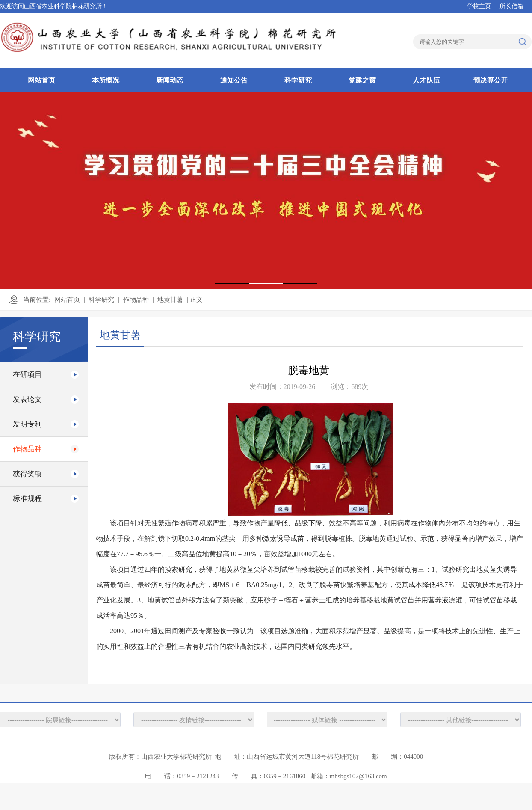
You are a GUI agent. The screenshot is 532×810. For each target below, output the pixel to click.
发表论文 (27, 399)
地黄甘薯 (170, 300)
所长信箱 (511, 6)
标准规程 (27, 499)
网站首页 (41, 80)
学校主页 (479, 6)
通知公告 (234, 80)
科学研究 (298, 80)
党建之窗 (362, 80)
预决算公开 (491, 80)
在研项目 (27, 375)
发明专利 (27, 424)
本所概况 (106, 80)
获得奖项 (27, 474)
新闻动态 (170, 80)
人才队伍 (426, 80)
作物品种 (136, 300)
